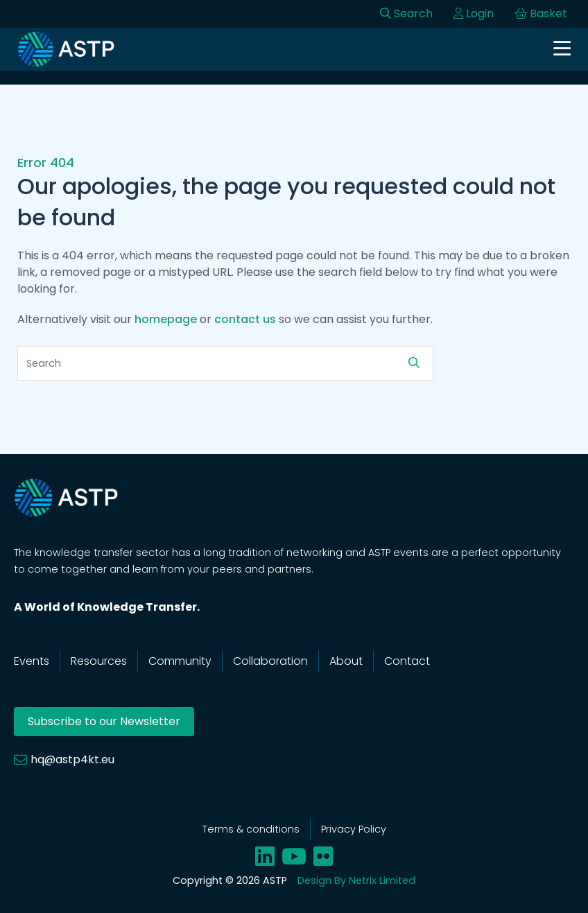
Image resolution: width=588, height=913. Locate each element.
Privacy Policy (354, 829)
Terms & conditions (251, 829)
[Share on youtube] (294, 857)
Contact (407, 661)
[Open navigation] (562, 50)
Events (32, 661)
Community (180, 661)
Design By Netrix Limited (356, 880)
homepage (166, 319)
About (346, 661)
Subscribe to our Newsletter (104, 721)
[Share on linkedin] (265, 857)
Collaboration (270, 661)
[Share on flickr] (323, 857)
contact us (245, 319)
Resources (99, 661)
